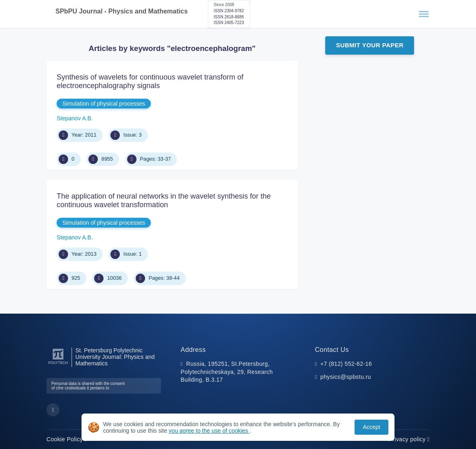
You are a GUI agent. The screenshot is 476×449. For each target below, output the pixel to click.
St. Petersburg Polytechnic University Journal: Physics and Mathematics (115, 357)
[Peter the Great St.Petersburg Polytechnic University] (58, 364)
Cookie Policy (67, 439)
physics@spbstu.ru (346, 377)
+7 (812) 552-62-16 (346, 364)
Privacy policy (409, 439)
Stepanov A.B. (75, 118)
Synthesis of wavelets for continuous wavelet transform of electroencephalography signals (150, 82)
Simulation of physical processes (104, 104)
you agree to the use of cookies (209, 431)
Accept (371, 427)
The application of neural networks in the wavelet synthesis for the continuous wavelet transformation (164, 201)
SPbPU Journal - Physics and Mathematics (122, 11)
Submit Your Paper (370, 45)
